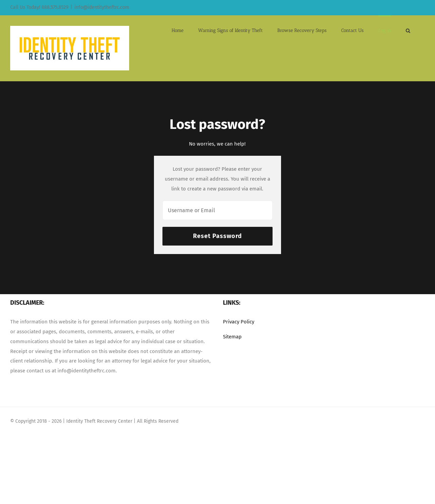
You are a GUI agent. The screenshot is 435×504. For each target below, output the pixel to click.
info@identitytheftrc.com (102, 7)
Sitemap (232, 337)
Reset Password (217, 236)
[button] (408, 30)
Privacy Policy (239, 322)
